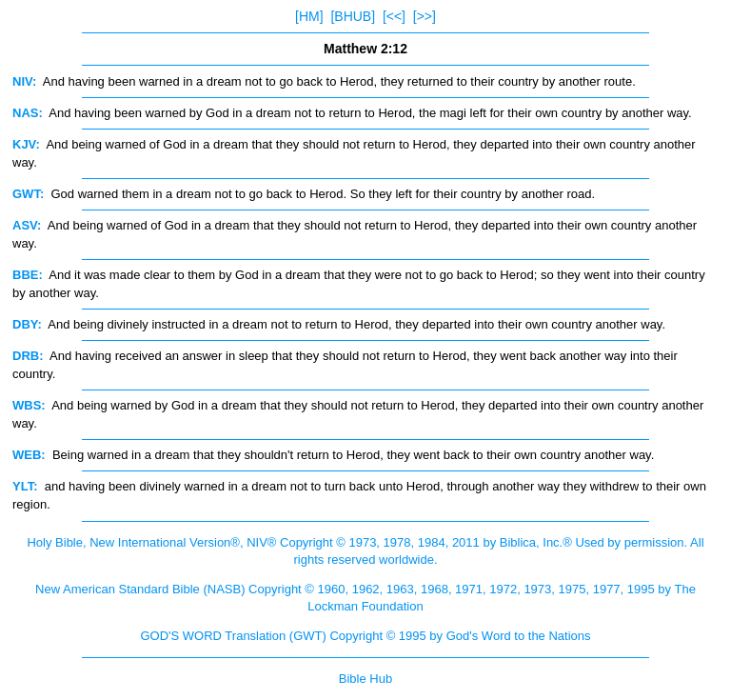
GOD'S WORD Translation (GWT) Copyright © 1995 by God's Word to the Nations (365, 636)
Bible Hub (365, 679)
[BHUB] (353, 16)
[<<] (394, 16)
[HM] (309, 16)
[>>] (425, 16)
